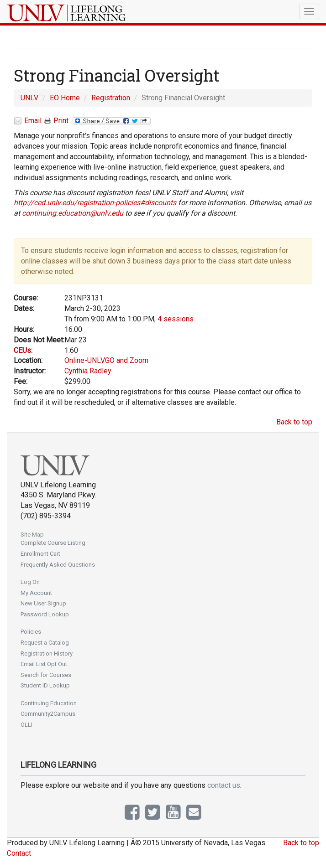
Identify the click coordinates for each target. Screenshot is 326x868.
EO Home (65, 98)
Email (28, 121)
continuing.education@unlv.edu (73, 213)
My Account (36, 593)
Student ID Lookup (45, 685)
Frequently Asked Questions (58, 565)
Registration (111, 98)
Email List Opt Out (44, 664)
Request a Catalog (45, 643)
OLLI (26, 725)
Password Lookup (45, 614)
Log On (30, 582)
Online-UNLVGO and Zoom (106, 360)
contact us (224, 785)
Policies (31, 632)
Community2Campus (48, 714)
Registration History (47, 654)
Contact (19, 853)
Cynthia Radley (88, 371)
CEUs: (23, 350)
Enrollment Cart (40, 554)
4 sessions (176, 319)
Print (56, 121)
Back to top (294, 422)
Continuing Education (49, 703)
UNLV (29, 98)
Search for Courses (46, 675)
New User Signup (43, 603)
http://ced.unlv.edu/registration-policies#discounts (95, 203)
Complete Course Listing (53, 543)
